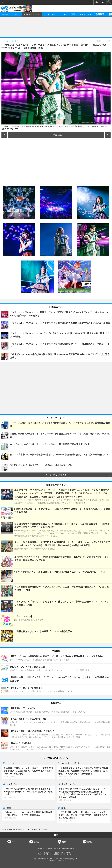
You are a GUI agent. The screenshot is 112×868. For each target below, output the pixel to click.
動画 (73, 14)
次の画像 (108, 135)
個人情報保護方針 (68, 848)
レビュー (63, 14)
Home (13, 842)
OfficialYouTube (90, 842)
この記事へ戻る (56, 135)
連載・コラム (85, 14)
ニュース (16, 14)
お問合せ (41, 848)
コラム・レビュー (70, 784)
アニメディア (100, 14)
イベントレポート (32, 14)
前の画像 (4, 135)
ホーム (5, 14)
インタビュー (49, 14)
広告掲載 (49, 848)
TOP (56, 835)
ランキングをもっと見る (56, 475)
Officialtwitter (64, 842)
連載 (63, 808)
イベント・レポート (71, 763)
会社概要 (57, 848)
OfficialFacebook (36, 842)
